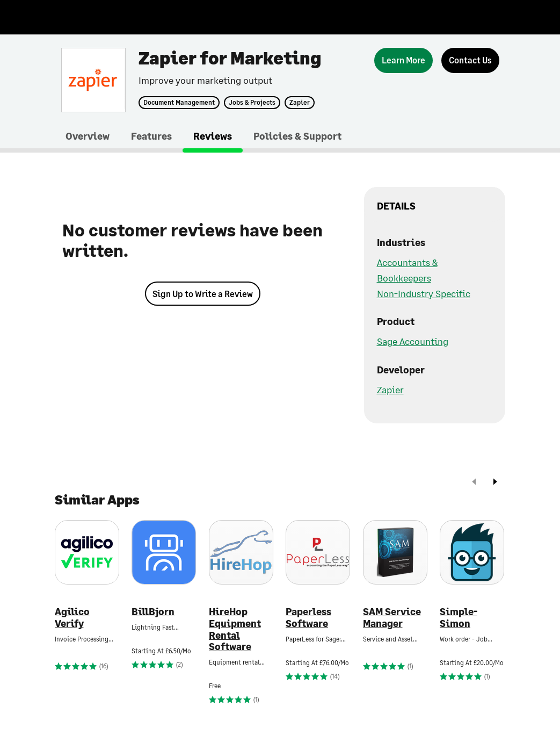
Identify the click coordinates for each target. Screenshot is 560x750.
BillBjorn (153, 612)
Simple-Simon (459, 618)
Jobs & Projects (252, 103)
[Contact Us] (470, 60)
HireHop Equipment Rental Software (235, 629)
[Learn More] (403, 60)
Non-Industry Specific (424, 293)
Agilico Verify (72, 618)
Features (151, 136)
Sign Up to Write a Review (203, 294)
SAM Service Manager (392, 618)
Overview (88, 136)
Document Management (179, 103)
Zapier (300, 103)
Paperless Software (308, 618)
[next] (495, 483)
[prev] (474, 483)
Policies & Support (297, 136)
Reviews (213, 136)
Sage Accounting (413, 341)
